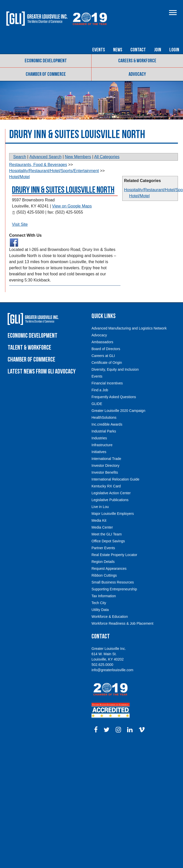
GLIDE (97, 404)
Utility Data (100, 610)
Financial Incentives (107, 383)
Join (158, 50)
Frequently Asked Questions (114, 397)
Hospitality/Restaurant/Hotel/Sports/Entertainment (54, 171)
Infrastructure (102, 445)
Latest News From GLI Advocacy (42, 372)
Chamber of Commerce (46, 74)
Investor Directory (105, 466)
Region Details (103, 562)
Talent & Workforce (29, 348)
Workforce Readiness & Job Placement (122, 623)
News (118, 50)
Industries (99, 438)
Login (174, 50)
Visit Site (20, 224)
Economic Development (46, 61)
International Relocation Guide (115, 479)
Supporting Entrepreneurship (114, 589)
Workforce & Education (110, 617)
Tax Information (104, 596)
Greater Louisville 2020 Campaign (118, 411)
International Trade (106, 459)
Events (99, 50)
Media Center (102, 527)
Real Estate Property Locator (114, 555)
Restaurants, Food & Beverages (38, 165)
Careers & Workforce (137, 61)
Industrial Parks (104, 431)
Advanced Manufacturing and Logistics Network (129, 328)
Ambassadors (102, 342)
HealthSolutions (104, 417)
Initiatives (99, 452)
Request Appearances (109, 568)
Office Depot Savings (108, 541)
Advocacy (137, 74)
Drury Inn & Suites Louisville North (63, 190)
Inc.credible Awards (107, 424)
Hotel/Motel (139, 196)
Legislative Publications (110, 500)
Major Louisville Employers (113, 514)
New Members (78, 157)
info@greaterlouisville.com (112, 670)
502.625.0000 (102, 665)
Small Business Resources (113, 582)
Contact (138, 50)
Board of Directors (106, 349)
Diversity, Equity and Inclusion (115, 369)
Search (20, 157)
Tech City (99, 603)
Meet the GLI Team (107, 534)
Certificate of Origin (107, 363)
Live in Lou (100, 507)
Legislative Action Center (111, 493)
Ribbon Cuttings (104, 575)
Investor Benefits (105, 472)
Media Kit (99, 520)
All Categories (107, 157)
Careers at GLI (103, 356)
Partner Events (103, 548)
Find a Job (100, 390)
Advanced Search (45, 157)
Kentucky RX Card (106, 486)
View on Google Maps (72, 206)
